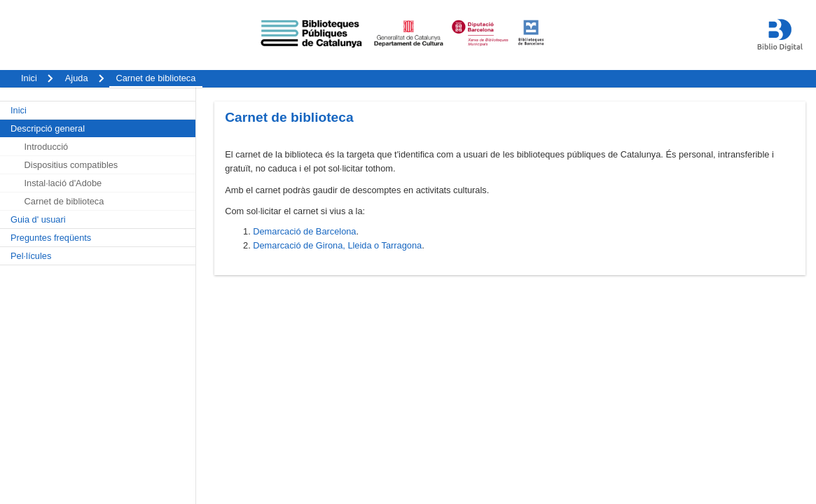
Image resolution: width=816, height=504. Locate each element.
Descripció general (48, 128)
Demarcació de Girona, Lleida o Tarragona (337, 245)
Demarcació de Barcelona (304, 231)
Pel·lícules (31, 256)
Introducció (47, 147)
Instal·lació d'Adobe (63, 183)
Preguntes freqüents (51, 238)
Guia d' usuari (38, 219)
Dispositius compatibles (71, 165)
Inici (19, 110)
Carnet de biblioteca (64, 201)
